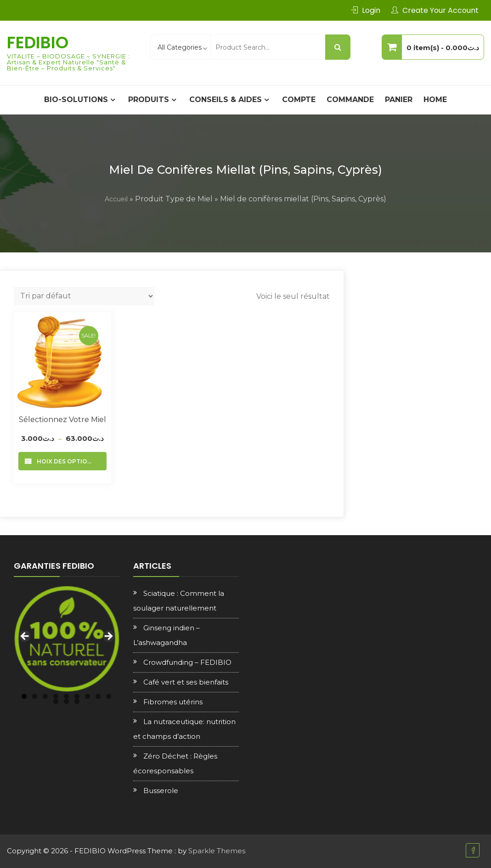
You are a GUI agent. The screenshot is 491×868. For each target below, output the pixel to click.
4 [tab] (56, 696)
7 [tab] (87, 696)
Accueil (116, 199)
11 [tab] (66, 701)
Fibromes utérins (173, 702)
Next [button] (108, 637)
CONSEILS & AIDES (226, 100)
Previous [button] (25, 637)
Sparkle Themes (217, 851)
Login (371, 10)
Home (435, 100)
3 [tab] (45, 696)
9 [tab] (109, 696)
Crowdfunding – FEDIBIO (187, 662)
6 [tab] (77, 696)
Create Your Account (440, 10)
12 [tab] (77, 701)
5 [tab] (66, 696)
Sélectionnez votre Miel (62, 420)
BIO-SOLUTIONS (76, 100)
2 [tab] (35, 696)
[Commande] (84, 296)
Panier (399, 100)
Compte (299, 100)
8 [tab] (98, 696)
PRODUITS (149, 100)
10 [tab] (56, 701)
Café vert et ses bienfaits (186, 682)
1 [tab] (24, 696)
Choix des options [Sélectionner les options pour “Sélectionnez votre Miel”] (64, 461)
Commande (350, 100)
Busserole (161, 791)
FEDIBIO (38, 43)
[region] (67, 639)
